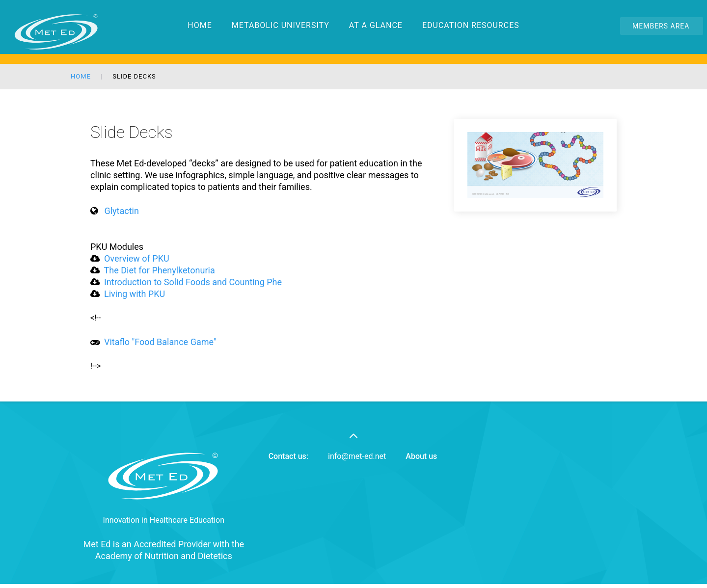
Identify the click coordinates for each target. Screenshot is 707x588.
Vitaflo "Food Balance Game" (160, 342)
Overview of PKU (137, 258)
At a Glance (376, 7)
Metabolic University (281, 7)
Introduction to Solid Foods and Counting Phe (192, 282)
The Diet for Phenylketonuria (160, 270)
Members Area (661, 26)
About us (421, 456)
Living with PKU (133, 294)
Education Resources (471, 7)
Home (200, 7)
